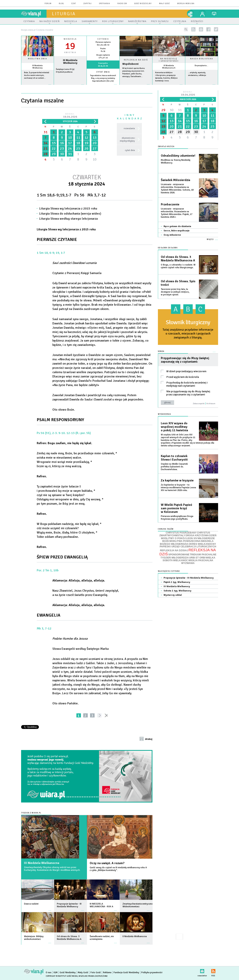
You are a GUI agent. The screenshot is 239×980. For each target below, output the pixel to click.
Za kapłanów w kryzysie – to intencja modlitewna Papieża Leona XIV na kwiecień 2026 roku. (178, 488)
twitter (216, 29)
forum (48, 4)
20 (95, 143)
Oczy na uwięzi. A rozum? (107, 863)
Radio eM (122, 4)
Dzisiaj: (70, 116)
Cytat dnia (103, 72)
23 (62, 148)
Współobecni (130, 64)
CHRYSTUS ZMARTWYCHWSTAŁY (185, 534)
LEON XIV (192, 538)
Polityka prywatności (152, 972)
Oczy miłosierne (172, 235)
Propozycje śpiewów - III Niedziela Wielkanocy (189, 578)
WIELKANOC (181, 560)
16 (62, 143)
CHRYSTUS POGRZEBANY (181, 533)
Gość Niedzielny (143, 4)
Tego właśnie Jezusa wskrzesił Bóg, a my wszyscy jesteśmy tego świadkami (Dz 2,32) (103, 78)
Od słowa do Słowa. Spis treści (178, 283)
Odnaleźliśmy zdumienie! (178, 156)
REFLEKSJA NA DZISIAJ (174, 550)
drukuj (149, 739)
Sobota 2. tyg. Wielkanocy (177, 591)
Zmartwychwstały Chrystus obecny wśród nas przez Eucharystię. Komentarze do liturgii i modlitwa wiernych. (52, 869)
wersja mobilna (186, 4)
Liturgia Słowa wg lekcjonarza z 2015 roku (68, 209)
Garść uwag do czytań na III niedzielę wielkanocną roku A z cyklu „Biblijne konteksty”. (118, 869)
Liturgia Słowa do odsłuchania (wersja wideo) (70, 214)
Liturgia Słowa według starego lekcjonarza (68, 219)
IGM (55, 972)
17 (70, 143)
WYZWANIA (188, 563)
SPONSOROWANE (179, 555)
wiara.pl (34, 14)
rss (193, 29)
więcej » (38, 87)
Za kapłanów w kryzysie (177, 480)
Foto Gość (96, 972)
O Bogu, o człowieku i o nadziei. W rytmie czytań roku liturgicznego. (178, 266)
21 (46, 148)
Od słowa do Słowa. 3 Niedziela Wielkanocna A (178, 259)
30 (62, 154)
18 (78, 143)
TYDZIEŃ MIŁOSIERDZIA (175, 558)
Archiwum (211, 404)
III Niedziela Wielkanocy (37, 67)
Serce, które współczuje (177, 231)
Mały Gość (164, 4)
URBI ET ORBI (197, 558)
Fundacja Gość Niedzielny (126, 972)
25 (78, 148)
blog (61, 4)
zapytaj (88, 4)
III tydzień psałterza (64, 72)
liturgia (64, 14)
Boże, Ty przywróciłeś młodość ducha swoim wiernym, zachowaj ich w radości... (37, 75)
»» (107, 715)
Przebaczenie (170, 204)
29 (54, 154)
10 (70, 138)
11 (78, 138)
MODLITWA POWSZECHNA (185, 541)
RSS (213, 970)
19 (86, 143)
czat (74, 4)
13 (95, 138)
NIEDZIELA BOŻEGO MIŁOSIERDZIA (187, 543)
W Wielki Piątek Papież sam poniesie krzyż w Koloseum (176, 508)
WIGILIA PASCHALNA (201, 560)
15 (54, 143)
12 (86, 138)
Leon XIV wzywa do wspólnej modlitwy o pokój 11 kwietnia (174, 427)
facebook (208, 29)
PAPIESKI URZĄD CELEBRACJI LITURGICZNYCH (188, 547)
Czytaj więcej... (136, 86)
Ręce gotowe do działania (177, 226)
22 (54, 148)
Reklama (107, 972)
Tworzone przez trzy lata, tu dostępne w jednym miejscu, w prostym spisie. (175, 292)
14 (46, 143)
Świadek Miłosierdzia (175, 180)
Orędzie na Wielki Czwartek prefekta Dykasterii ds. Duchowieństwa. (174, 467)
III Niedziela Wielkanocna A (169, 67)
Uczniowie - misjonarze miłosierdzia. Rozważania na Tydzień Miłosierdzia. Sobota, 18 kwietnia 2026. (177, 189)
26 (86, 148)
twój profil (202, 14)
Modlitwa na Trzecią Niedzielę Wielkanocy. (176, 161)
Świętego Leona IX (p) (65, 69)
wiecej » (70, 87)
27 (95, 148)
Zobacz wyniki (199, 404)
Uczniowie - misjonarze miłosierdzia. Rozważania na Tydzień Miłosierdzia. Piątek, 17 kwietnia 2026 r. (177, 213)
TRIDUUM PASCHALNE (203, 555)
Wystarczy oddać (173, 595)
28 (46, 154)
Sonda (161, 351)
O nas (49, 972)
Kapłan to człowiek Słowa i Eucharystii (174, 458)
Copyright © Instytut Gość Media (62, 976)
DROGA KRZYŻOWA (197, 535)
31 (46, 132)
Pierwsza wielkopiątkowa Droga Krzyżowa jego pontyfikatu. (177, 518)
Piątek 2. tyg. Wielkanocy (177, 582)
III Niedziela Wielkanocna (42, 863)
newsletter (201, 29)
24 (70, 148)
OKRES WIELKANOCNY (202, 544)
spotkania (105, 4)
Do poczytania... (201, 66)
